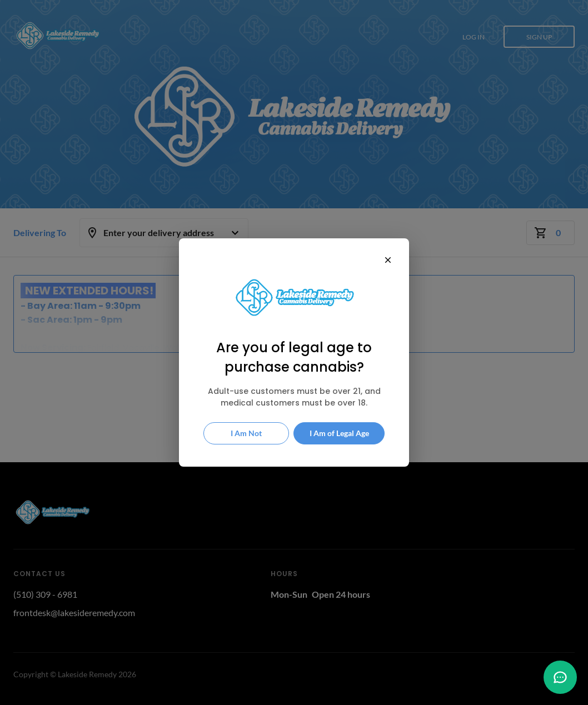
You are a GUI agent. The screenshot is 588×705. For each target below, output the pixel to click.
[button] (560, 677)
